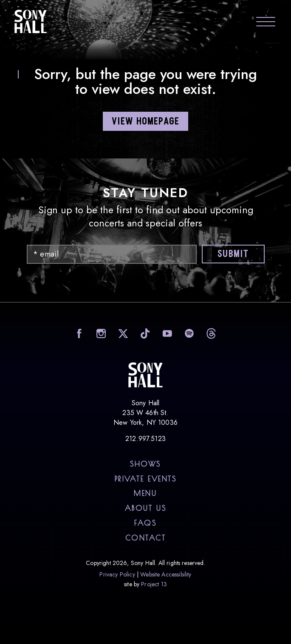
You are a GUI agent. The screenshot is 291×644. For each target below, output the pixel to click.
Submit (233, 254)
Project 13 (154, 584)
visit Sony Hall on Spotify (188, 333)
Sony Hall (31, 21)
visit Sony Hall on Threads (210, 333)
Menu (145, 493)
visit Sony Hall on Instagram (100, 333)
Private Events (146, 479)
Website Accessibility (166, 574)
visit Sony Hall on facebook (78, 333)
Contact (146, 538)
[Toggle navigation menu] (266, 23)
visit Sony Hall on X (122, 333)
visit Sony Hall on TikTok (144, 333)
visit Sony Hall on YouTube (166, 333)
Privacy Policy (117, 574)
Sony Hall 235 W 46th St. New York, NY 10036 (145, 413)
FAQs (145, 523)
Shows (145, 464)
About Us (145, 508)
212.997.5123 (145, 439)
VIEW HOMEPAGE (146, 122)
